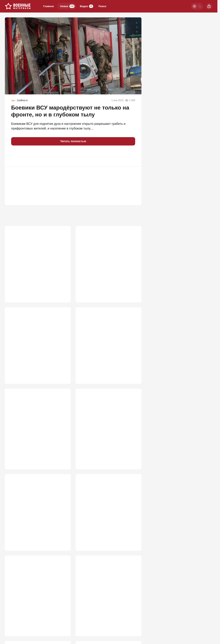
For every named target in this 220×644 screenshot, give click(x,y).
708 (134, 460)
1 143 (62, 287)
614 (63, 620)
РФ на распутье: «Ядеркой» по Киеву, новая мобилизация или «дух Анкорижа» (36, 594)
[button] (15, 156)
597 (134, 620)
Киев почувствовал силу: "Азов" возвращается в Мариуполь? (103, 512)
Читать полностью (73, 141)
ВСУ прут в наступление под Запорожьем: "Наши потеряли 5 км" (35, 340)
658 (134, 540)
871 (134, 287)
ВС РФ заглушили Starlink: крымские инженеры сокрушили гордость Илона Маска (37, 258)
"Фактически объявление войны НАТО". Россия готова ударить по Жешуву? (104, 426)
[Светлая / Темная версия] (197, 6)
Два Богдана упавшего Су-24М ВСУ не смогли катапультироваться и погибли (37, 424)
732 (63, 460)
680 (63, 540)
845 (63, 372)
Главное (49, 6)
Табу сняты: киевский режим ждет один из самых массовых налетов (108, 592)
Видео (86, 6)
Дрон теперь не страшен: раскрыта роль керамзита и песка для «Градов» (36, 512)
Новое (67, 6)
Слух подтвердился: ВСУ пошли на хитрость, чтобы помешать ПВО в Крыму (105, 342)
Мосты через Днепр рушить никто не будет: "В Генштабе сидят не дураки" (106, 256)
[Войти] (209, 6)
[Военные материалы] (18, 6)
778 (134, 372)
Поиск (102, 6)
